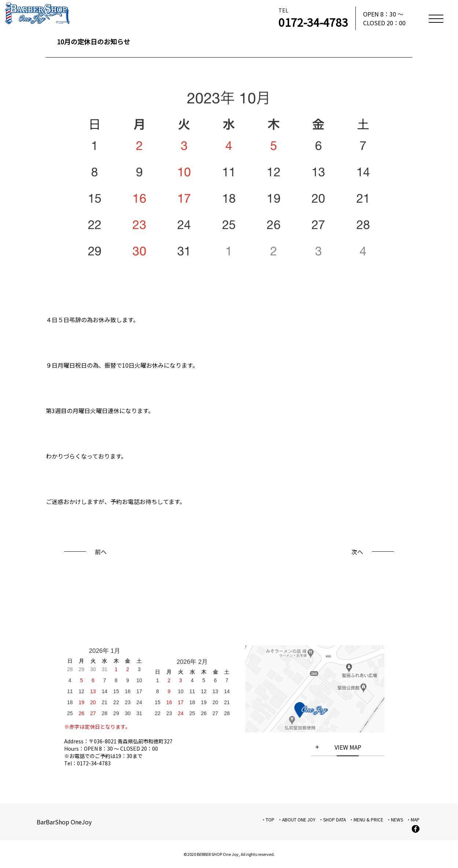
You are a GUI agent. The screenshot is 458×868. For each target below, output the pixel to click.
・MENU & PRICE (366, 819)
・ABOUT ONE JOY (297, 819)
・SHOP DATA (332, 819)
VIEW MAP (348, 747)
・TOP (268, 819)
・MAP (413, 819)
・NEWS (395, 819)
